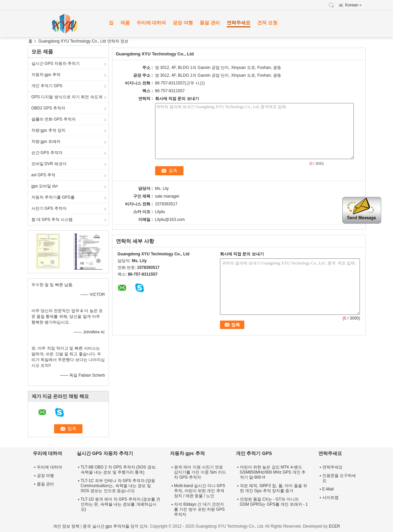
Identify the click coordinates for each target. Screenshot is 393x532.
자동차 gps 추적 (46, 75)
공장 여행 (183, 23)
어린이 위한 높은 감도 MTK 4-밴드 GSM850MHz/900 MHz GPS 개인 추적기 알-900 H (273, 472)
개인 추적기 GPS (47, 86)
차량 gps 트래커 (46, 142)
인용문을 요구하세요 (339, 478)
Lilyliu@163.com (170, 220)
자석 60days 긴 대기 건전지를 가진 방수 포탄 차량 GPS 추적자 (199, 509)
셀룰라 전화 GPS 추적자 (54, 119)
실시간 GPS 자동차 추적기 (56, 64)
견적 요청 (267, 23)
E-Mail (328, 489)
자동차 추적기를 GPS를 (53, 197)
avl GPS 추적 (43, 175)
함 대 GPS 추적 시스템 (52, 220)
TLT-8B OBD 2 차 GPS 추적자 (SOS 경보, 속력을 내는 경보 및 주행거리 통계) (119, 470)
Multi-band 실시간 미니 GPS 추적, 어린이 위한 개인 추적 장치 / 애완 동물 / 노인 (200, 491)
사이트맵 (330, 498)
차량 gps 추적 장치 (48, 130)
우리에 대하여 (151, 23)
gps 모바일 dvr (45, 186)
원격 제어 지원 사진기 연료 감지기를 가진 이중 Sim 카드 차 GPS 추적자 (200, 472)
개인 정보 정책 (66, 526)
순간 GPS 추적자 (47, 153)
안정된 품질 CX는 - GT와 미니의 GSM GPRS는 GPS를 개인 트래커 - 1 (274, 502)
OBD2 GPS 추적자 (48, 108)
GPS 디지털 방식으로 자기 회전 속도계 (67, 97)
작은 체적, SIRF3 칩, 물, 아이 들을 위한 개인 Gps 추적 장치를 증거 (274, 488)
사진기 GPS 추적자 (49, 208)
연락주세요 (239, 23)
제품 (125, 23)
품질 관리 (210, 23)
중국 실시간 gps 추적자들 (106, 526)
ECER (334, 526)
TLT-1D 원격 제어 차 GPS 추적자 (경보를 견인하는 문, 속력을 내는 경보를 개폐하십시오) (121, 504)
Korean (354, 5)
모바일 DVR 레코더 (49, 164)
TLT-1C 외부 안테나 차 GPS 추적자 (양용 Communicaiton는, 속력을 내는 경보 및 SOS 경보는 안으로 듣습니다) (118, 486)
